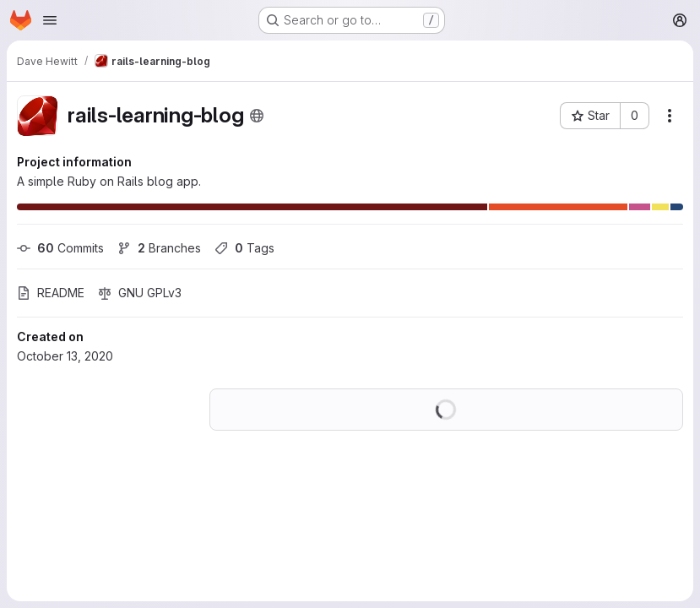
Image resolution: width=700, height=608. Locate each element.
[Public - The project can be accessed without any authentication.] (257, 116)
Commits (60, 248)
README (51, 293)
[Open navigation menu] (50, 20)
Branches (159, 248)
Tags (244, 248)
